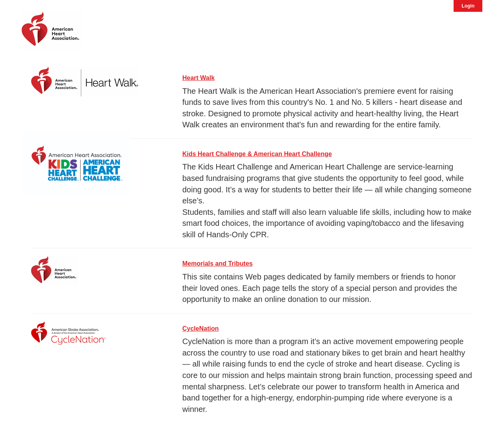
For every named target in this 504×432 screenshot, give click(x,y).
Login (468, 6)
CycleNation (200, 329)
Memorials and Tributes (218, 263)
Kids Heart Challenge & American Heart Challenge (257, 154)
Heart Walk (198, 78)
